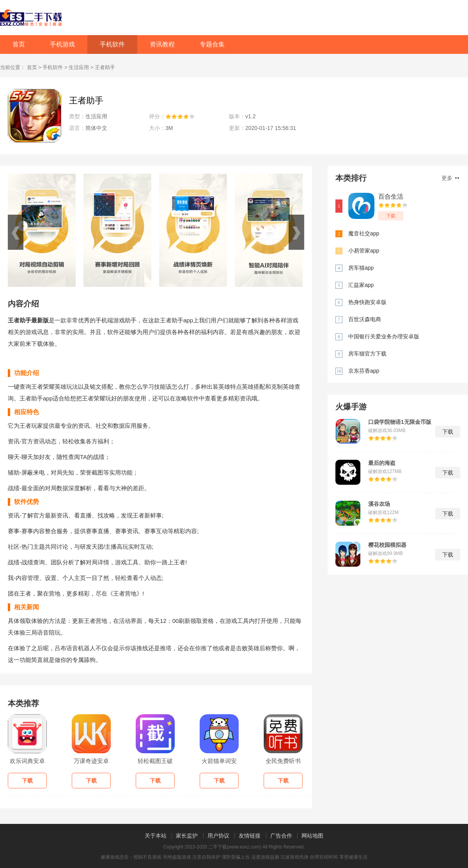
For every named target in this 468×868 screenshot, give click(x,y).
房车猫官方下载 (367, 354)
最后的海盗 (382, 463)
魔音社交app (364, 233)
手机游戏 (62, 44)
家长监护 (187, 836)
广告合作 (281, 836)
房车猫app (361, 268)
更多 (450, 178)
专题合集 (212, 44)
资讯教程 (162, 44)
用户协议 (218, 836)
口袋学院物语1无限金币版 (400, 422)
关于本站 (156, 836)
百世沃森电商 (365, 319)
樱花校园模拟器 (387, 545)
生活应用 (79, 67)
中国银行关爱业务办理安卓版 (384, 336)
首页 (19, 44)
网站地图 (312, 836)
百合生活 (391, 197)
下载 (391, 216)
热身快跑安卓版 (367, 302)
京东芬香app (364, 371)
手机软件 (112, 44)
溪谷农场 (379, 504)
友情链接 (250, 836)
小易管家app (364, 251)
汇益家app (361, 285)
